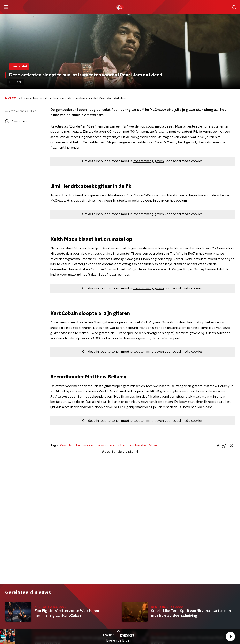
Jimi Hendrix (138, 445)
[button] (230, 636)
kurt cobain (118, 445)
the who (101, 445)
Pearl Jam (67, 445)
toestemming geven (149, 161)
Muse (153, 445)
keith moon (85, 445)
